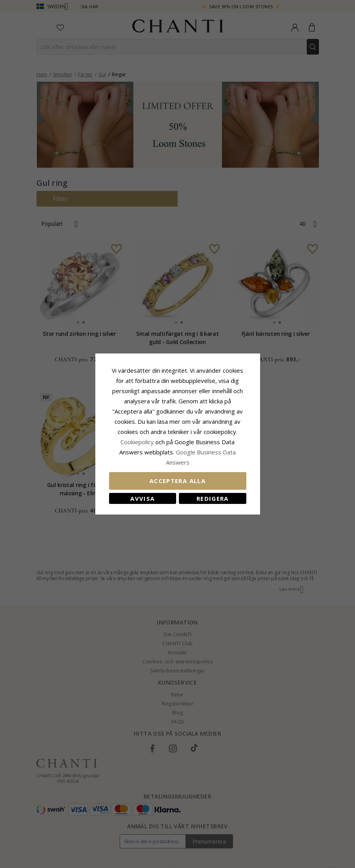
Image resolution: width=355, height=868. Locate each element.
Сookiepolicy (138, 442)
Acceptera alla (177, 481)
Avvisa (142, 498)
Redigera (213, 498)
